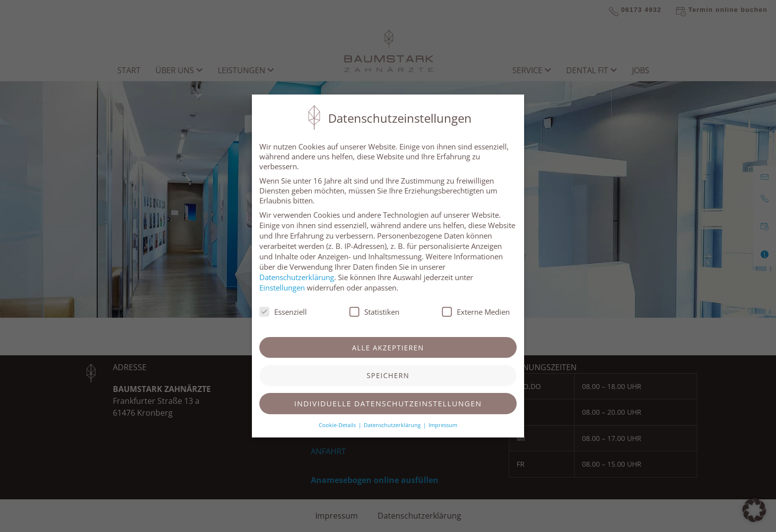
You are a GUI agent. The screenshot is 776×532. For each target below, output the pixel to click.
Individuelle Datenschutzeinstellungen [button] (388, 403)
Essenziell (283, 312)
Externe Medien (476, 312)
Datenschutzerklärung (297, 277)
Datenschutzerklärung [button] (393, 425)
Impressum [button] (443, 425)
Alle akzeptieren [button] (388, 348)
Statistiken (374, 312)
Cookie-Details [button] (338, 425)
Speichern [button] (388, 375)
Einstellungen (282, 288)
